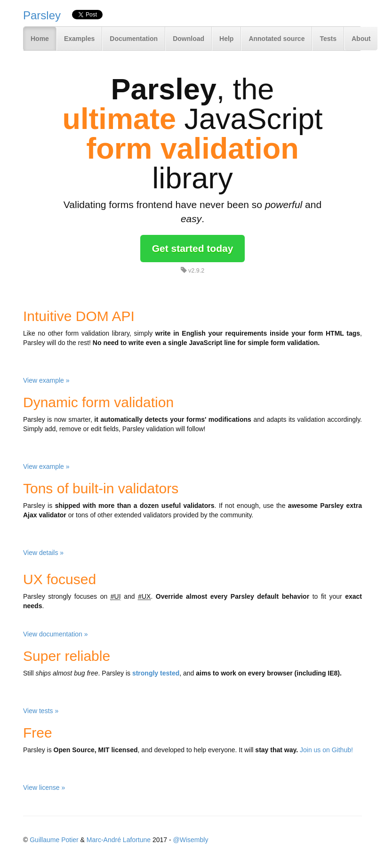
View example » (46, 380)
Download (188, 39)
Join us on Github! (326, 750)
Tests (328, 39)
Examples (79, 39)
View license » (44, 788)
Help (226, 39)
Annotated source (277, 39)
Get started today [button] (193, 248)
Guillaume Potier (54, 840)
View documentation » (56, 634)
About (361, 39)
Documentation (134, 39)
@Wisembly (191, 840)
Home (40, 39)
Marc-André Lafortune (119, 840)
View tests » (41, 711)
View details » (43, 553)
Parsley (42, 15)
